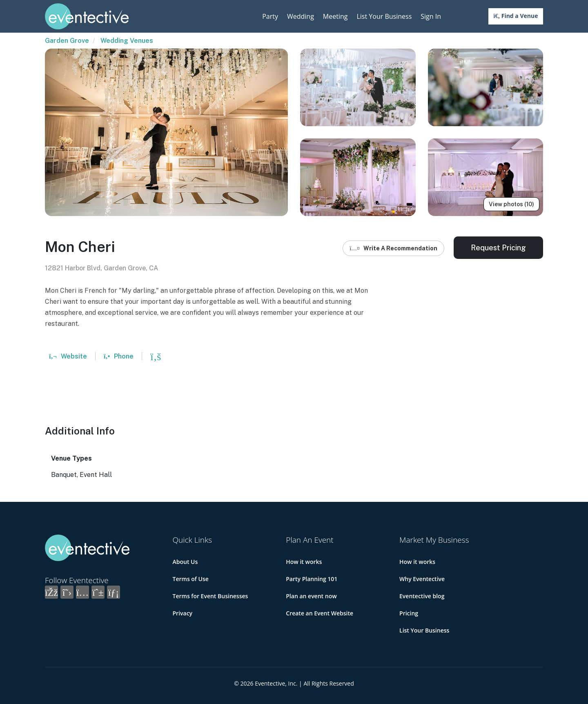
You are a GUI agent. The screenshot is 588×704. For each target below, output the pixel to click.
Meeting (335, 16)
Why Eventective (422, 579)
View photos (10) (511, 204)
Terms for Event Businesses (210, 596)
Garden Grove (67, 41)
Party (270, 16)
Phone (119, 356)
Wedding (301, 16)
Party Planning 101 (312, 579)
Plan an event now (311, 596)
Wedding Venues (127, 41)
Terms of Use (191, 579)
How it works (304, 562)
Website (68, 356)
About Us (185, 562)
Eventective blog (422, 596)
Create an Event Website (320, 613)
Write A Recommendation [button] (393, 248)
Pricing (409, 613)
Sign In (431, 16)
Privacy (183, 613)
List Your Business (384, 16)
